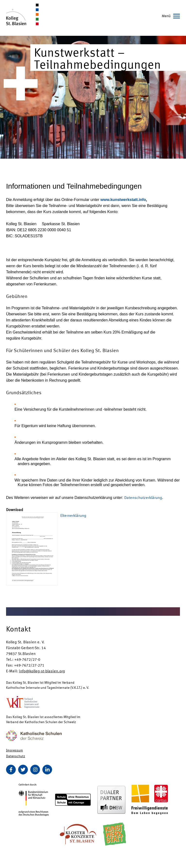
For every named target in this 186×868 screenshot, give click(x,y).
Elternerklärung (73, 515)
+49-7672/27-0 (27, 659)
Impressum (15, 750)
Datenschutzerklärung (143, 497)
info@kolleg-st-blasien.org (42, 671)
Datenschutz (16, 756)
